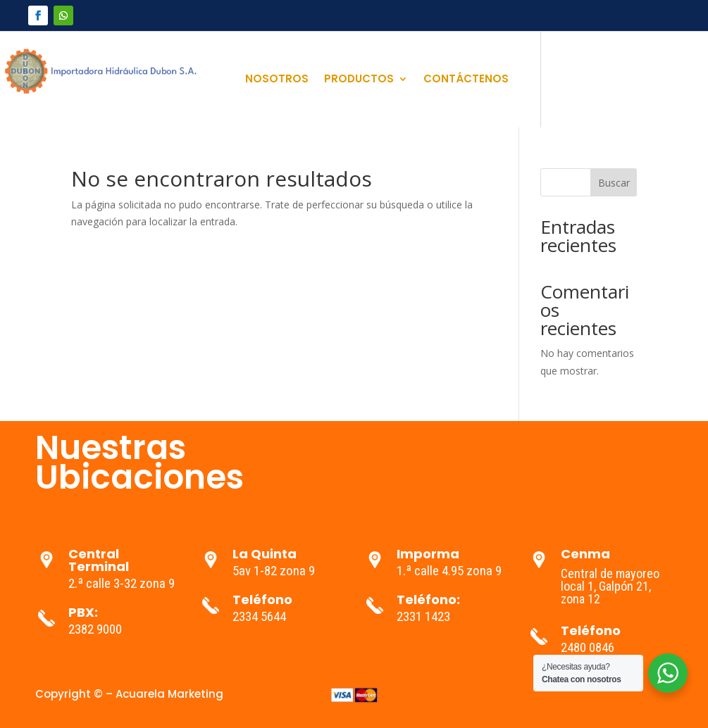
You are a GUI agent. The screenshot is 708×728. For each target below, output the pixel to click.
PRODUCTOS (359, 80)
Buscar (614, 183)
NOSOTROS (277, 80)
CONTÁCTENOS (466, 80)
